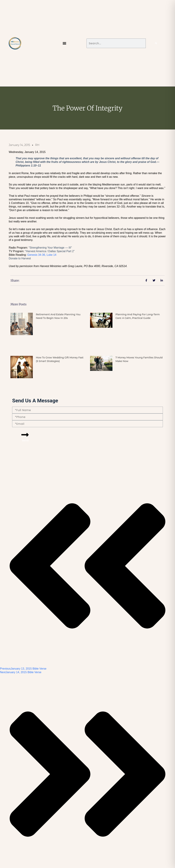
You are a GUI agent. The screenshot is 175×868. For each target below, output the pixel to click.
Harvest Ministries (51, 266)
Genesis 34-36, (42, 255)
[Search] (156, 43)
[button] (65, 43)
